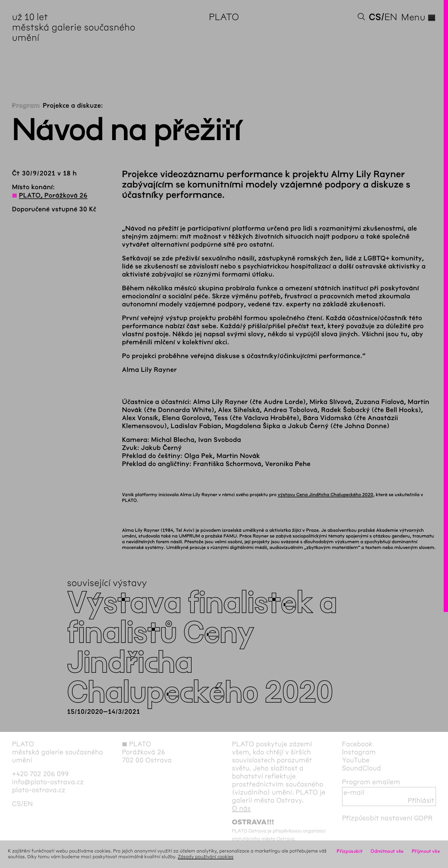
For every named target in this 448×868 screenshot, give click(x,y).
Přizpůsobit (350, 851)
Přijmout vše (426, 851)
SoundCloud (362, 768)
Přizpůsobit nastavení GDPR (387, 818)
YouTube (356, 760)
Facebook (358, 744)
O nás (241, 808)
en (391, 17)
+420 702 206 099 (40, 774)
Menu (419, 17)
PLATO (224, 17)
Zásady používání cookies (206, 857)
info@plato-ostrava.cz (48, 782)
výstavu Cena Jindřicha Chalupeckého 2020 (325, 495)
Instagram (359, 752)
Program (26, 106)
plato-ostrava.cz (39, 790)
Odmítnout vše (387, 851)
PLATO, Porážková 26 (53, 196)
